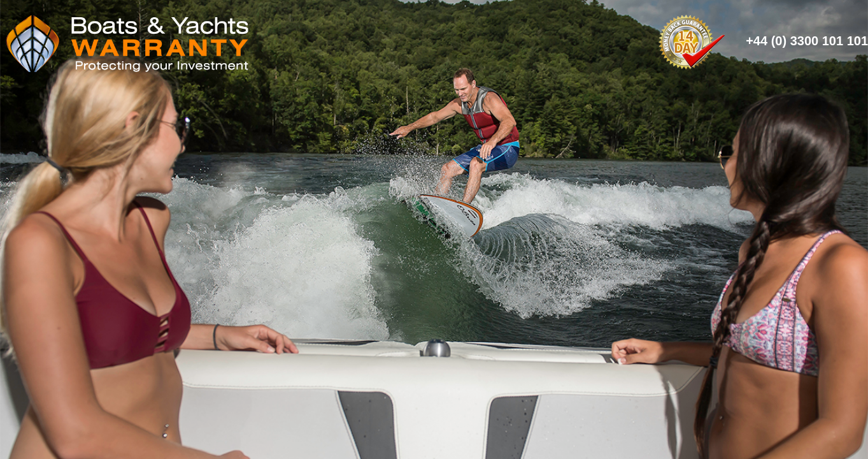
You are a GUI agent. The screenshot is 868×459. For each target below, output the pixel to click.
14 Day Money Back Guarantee (691, 41)
